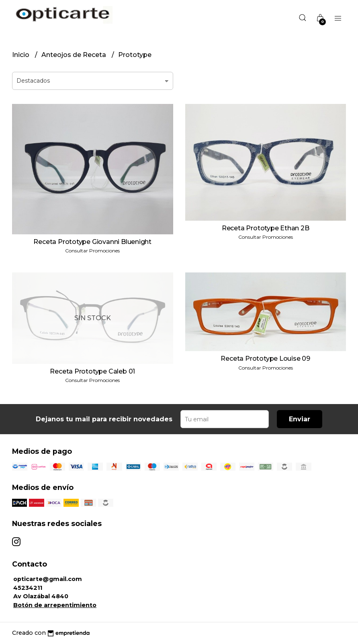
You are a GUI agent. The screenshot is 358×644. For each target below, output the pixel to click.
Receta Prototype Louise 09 (265, 359)
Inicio (21, 55)
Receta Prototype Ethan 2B (266, 228)
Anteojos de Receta (75, 55)
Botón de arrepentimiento (55, 605)
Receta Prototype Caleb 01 (92, 371)
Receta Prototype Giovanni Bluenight (92, 242)
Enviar (300, 419)
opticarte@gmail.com (48, 579)
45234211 (28, 588)
